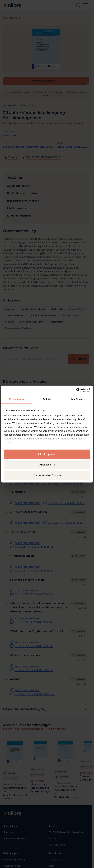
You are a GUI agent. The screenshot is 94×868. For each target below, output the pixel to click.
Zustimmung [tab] (16, 399)
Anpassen (47, 465)
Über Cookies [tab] (77, 399)
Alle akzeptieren (47, 454)
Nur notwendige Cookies (47, 475)
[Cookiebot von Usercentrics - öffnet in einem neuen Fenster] (76, 390)
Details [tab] (47, 399)
